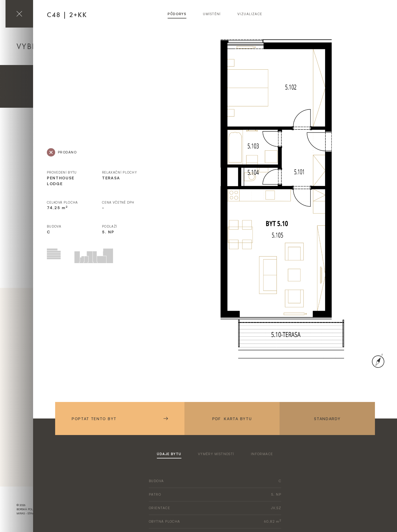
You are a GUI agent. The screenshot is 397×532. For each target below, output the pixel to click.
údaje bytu (169, 454)
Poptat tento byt (120, 419)
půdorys (177, 14)
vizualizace (250, 14)
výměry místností (216, 454)
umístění (212, 14)
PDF (232, 419)
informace (262, 454)
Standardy (327, 419)
